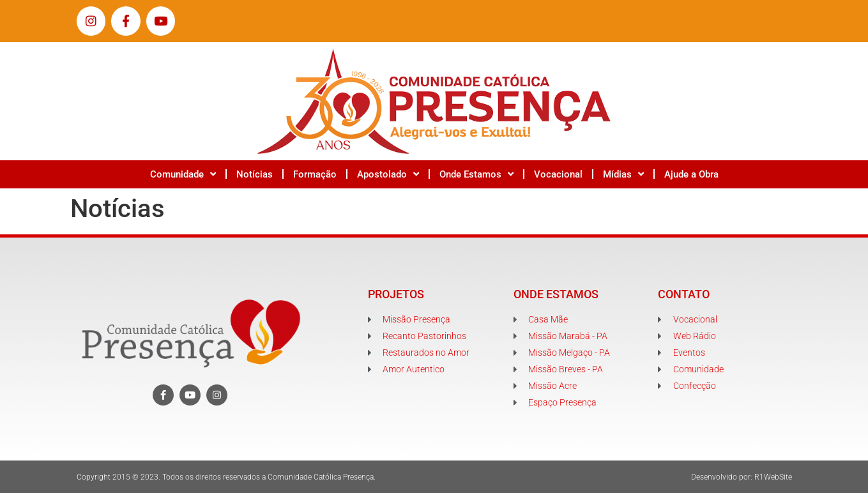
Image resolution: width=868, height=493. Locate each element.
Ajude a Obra (691, 174)
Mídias (623, 174)
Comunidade (183, 174)
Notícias (255, 174)
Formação (315, 174)
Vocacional (558, 174)
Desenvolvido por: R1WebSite (742, 477)
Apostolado (388, 174)
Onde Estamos (476, 174)
